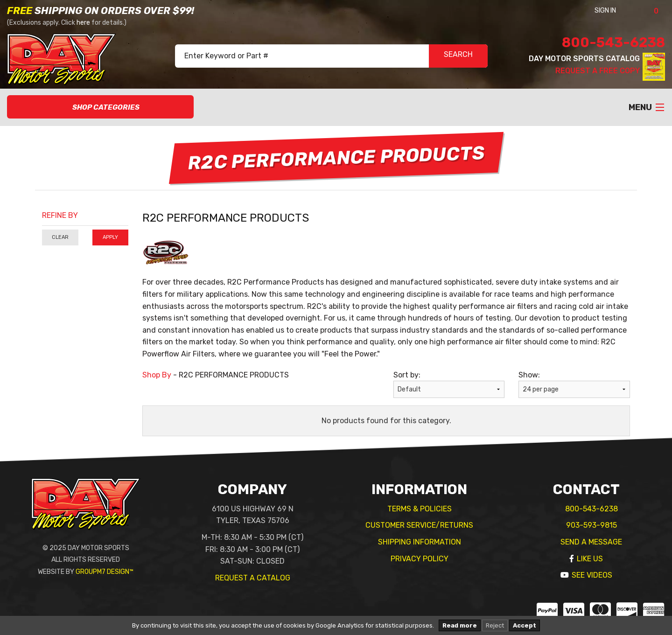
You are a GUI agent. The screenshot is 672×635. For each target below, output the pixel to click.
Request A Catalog (253, 578)
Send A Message (591, 542)
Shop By (157, 375)
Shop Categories (101, 107)
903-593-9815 (591, 525)
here (83, 23)
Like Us (590, 559)
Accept (525, 625)
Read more (460, 625)
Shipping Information (420, 542)
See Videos (592, 575)
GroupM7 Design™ (105, 572)
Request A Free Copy (598, 71)
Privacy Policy (420, 559)
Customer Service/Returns (419, 525)
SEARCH (458, 56)
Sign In (618, 10)
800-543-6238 (613, 42)
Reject (495, 625)
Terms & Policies (420, 509)
